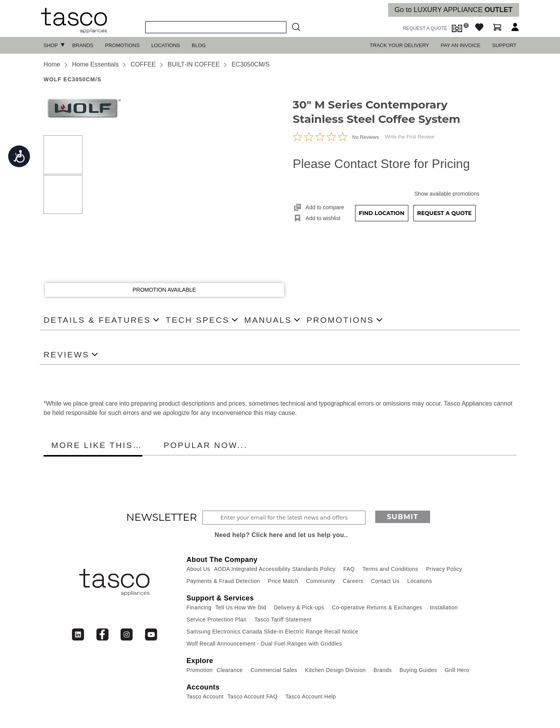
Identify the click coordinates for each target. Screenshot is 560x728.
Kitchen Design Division (335, 670)
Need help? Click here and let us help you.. (281, 535)
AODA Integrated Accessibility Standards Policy (275, 569)
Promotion (199, 670)
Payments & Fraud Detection (223, 581)
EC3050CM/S (250, 64)
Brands (83, 45)
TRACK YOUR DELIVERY (400, 45)
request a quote (425, 28)
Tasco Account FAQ (253, 696)
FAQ (349, 569)
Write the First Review (410, 137)
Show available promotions (447, 194)
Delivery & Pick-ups (299, 607)
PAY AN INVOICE (461, 45)
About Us (198, 569)
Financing (199, 607)
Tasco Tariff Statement (283, 619)
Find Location (382, 213)
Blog (199, 45)
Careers (353, 581)
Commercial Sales (274, 670)
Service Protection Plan (216, 619)
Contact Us (385, 581)
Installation (444, 607)
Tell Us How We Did (241, 607)
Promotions (122, 45)
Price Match (283, 581)
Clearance (230, 670)
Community (320, 581)
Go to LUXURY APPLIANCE (454, 10)
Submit (403, 517)
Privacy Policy (444, 569)
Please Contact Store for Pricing (381, 164)
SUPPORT (504, 45)
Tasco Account (205, 696)
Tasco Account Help (311, 696)
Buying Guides (418, 670)
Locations (166, 45)
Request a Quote (444, 213)
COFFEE (143, 64)
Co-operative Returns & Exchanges (377, 607)
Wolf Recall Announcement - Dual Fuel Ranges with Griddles (264, 644)
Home (52, 64)
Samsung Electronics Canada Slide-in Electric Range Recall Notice (272, 632)
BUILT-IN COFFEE (194, 64)
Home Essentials (95, 64)
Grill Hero (457, 670)
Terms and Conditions (390, 569)
